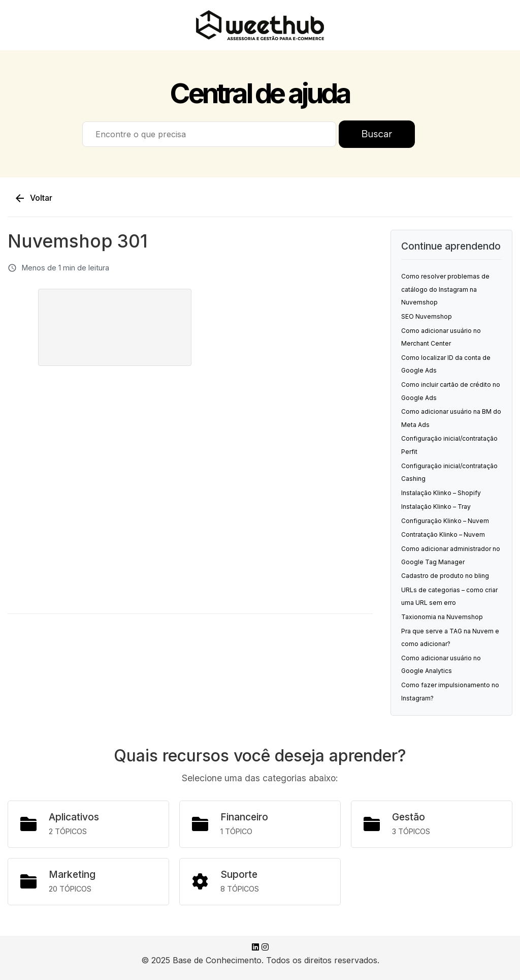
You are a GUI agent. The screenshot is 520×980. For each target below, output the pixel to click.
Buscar (377, 134)
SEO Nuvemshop (427, 316)
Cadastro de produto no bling (445, 576)
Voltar (33, 198)
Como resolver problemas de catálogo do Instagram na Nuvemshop (445, 289)
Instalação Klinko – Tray (436, 507)
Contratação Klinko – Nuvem (443, 534)
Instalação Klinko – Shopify (441, 493)
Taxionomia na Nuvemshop (442, 617)
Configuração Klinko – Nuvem (445, 521)
